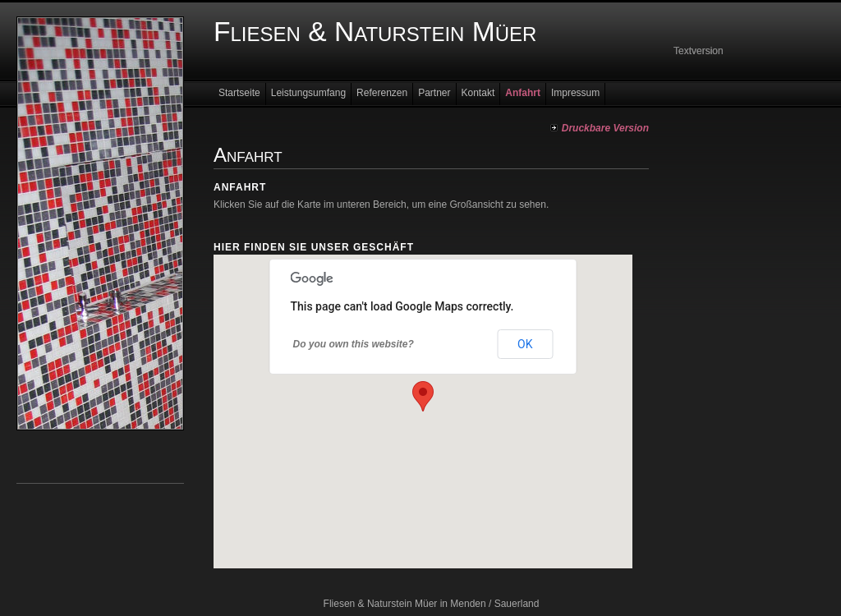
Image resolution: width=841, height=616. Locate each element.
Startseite (239, 93)
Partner (434, 93)
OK (525, 344)
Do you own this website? (354, 344)
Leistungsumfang (308, 93)
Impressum (575, 93)
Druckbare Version (605, 128)
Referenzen (382, 93)
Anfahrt (523, 93)
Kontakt (478, 93)
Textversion (699, 51)
